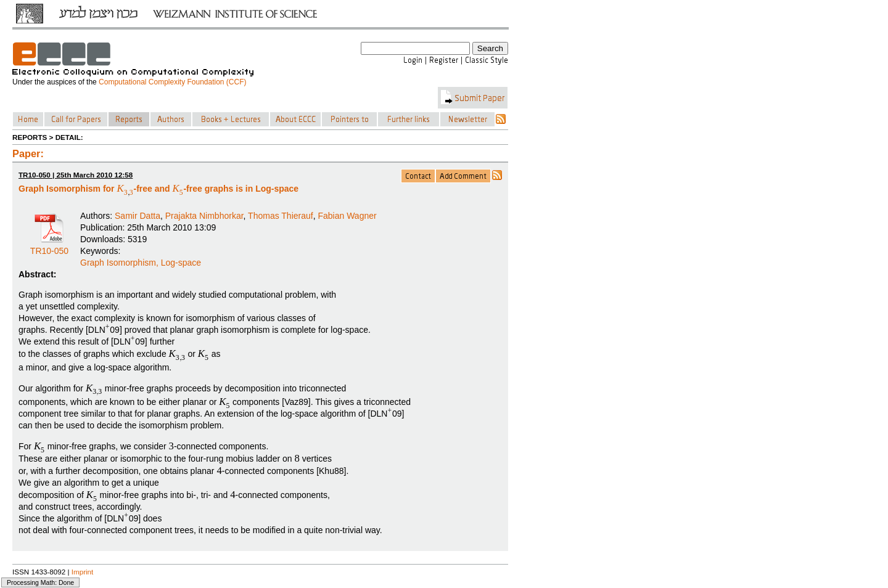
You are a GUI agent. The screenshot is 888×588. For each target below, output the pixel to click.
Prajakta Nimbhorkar (204, 216)
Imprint (83, 572)
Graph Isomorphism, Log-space (141, 263)
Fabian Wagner (347, 216)
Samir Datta (138, 216)
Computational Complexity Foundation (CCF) (172, 82)
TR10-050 (49, 247)
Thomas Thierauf (281, 216)
